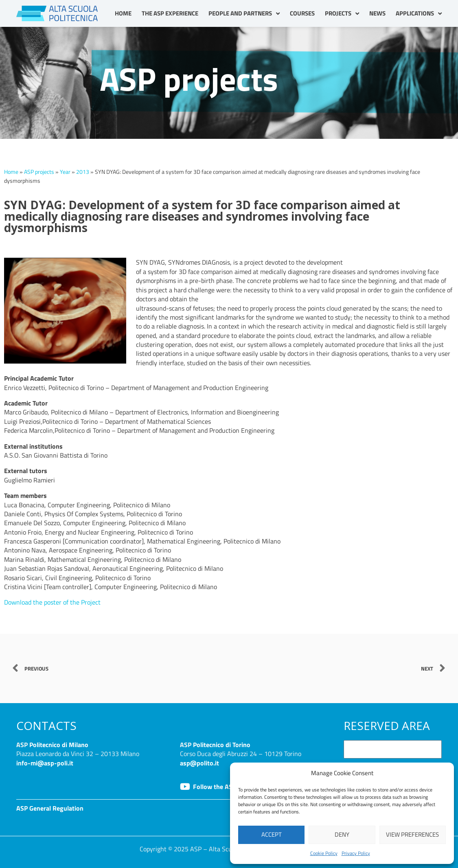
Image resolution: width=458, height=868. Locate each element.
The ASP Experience (170, 13)
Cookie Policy (324, 853)
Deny (342, 834)
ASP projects (39, 172)
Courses (302, 13)
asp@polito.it (199, 763)
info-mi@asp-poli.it (45, 763)
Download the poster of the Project (52, 602)
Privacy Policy (356, 853)
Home (123, 13)
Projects (342, 14)
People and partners (244, 14)
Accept (272, 834)
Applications (419, 14)
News (377, 13)
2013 (83, 172)
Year (65, 172)
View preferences (412, 834)
